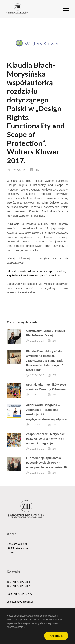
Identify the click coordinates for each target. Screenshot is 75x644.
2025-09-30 (37, 425)
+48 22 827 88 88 (21, 582)
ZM (38, 170)
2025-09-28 (37, 473)
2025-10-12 (37, 395)
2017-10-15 (19, 170)
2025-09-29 (37, 449)
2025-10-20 (37, 375)
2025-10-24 (37, 341)
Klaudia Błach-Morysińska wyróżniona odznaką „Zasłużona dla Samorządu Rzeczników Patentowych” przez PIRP (45, 360)
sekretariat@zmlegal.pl (20, 602)
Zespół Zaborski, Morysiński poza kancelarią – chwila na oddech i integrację (46, 439)
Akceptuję (56, 636)
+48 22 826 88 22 (21, 586)
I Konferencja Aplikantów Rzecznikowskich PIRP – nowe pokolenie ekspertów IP (46, 463)
